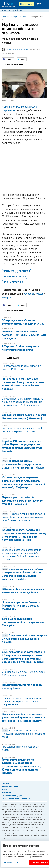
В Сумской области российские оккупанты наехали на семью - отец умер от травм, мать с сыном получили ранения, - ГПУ (24, 535)
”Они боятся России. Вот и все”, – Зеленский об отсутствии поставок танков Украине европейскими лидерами (23, 384)
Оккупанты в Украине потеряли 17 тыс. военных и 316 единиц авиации (24, 639)
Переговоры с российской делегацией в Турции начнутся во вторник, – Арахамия (22, 501)
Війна (26, 17)
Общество (16, 17)
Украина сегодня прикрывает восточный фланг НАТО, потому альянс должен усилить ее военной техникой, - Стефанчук (23, 482)
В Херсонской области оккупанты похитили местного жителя (21, 348)
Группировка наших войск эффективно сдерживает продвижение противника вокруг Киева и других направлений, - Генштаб (22, 766)
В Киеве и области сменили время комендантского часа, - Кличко (23, 591)
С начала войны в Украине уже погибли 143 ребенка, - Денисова (23, 673)
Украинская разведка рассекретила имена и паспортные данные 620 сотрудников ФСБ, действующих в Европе (21, 555)
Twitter (39, 294)
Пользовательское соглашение (16, 799)
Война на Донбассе (12, 11)
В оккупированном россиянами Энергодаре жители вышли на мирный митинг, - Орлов (23, 464)
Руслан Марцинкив (15, 277)
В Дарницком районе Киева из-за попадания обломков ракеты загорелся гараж (24, 734)
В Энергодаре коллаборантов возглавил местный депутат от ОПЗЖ (23, 322)
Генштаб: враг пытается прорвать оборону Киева (22, 686)
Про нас (6, 783)
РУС (39, 4)
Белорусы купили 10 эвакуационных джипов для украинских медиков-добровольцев (22, 701)
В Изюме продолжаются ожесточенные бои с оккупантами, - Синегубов (24, 622)
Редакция (6, 792)
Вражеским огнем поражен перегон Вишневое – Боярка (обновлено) (24, 416)
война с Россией (13, 282)
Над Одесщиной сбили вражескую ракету (21, 748)
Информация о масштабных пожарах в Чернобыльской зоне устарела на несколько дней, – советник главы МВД (23, 574)
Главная (5, 17)
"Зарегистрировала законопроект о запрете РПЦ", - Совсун (21, 367)
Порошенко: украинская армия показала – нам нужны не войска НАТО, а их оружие (24, 335)
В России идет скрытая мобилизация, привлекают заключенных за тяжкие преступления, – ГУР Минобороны (22, 402)
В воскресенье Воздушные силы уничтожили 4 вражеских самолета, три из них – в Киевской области (24, 717)
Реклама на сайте (10, 786)
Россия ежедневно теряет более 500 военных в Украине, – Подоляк (22, 430)
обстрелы (24, 271)
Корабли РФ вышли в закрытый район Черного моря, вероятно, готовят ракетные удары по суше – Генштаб (23, 446)
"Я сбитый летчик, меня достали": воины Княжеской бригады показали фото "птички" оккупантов (23, 517)
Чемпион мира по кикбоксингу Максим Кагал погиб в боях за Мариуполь (21, 605)
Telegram (7, 297)
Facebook (29, 294)
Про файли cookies (11, 862)
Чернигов (9, 271)
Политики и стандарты (12, 796)
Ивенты (5, 789)
